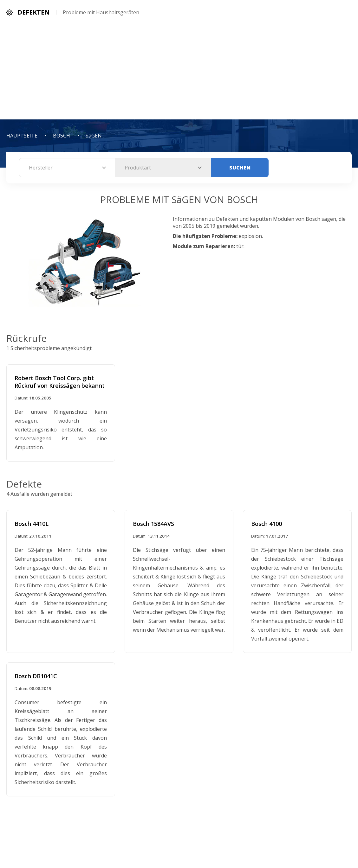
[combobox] (67, 168)
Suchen (240, 168)
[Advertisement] (179, 72)
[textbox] (67, 168)
